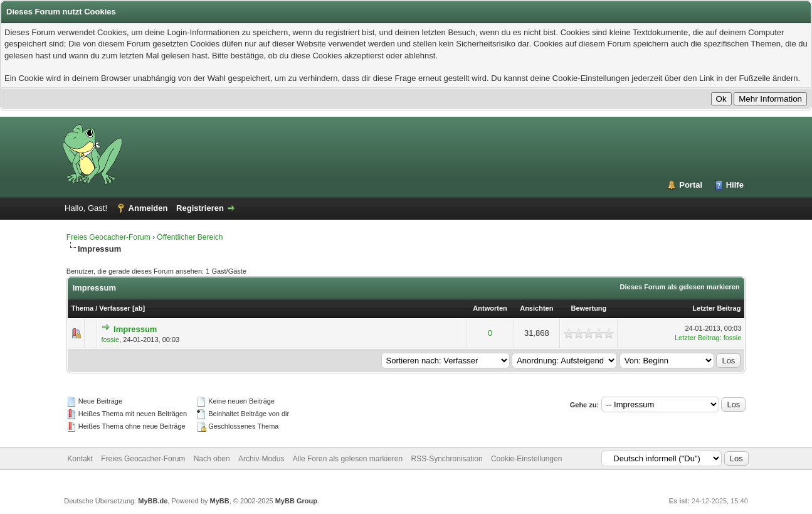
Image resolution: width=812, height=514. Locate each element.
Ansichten (536, 308)
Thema (82, 308)
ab (139, 308)
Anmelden (148, 208)
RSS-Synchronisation (447, 459)
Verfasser (115, 308)
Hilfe (735, 185)
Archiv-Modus (261, 459)
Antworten (490, 308)
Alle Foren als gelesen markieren (348, 459)
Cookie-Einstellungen (526, 459)
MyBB (220, 501)
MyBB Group (296, 501)
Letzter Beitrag (716, 308)
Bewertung (588, 308)
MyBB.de (153, 501)
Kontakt (80, 459)
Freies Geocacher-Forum (108, 237)
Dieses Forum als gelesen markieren (680, 287)
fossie (110, 340)
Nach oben (212, 459)
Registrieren (200, 208)
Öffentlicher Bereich (190, 237)
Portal (691, 185)
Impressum (135, 329)
